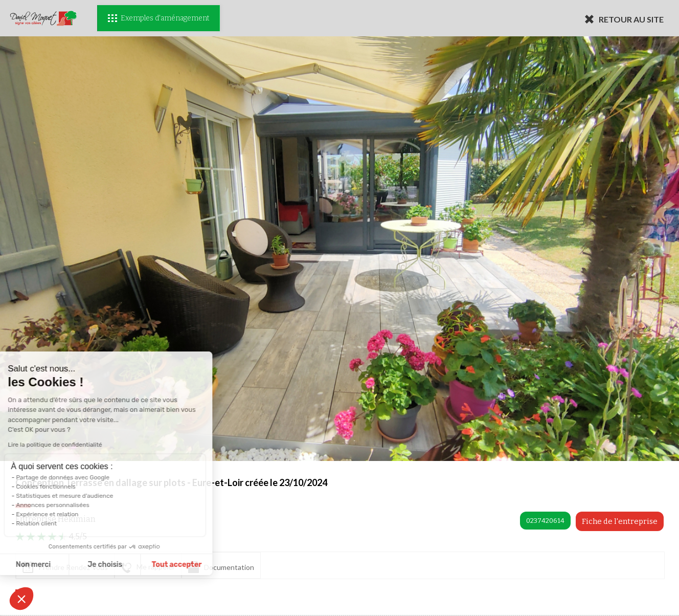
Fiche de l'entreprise (620, 521)
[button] (21, 599)
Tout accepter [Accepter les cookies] (131, 565)
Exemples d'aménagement (159, 18)
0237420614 (545, 521)
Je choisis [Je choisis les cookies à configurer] (60, 565)
